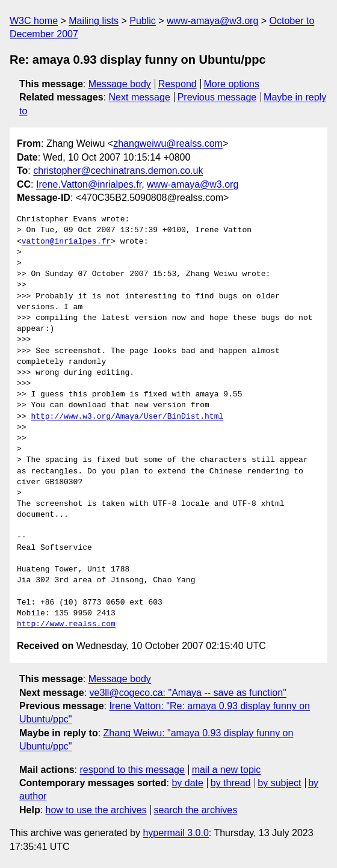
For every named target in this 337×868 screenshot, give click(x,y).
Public (143, 21)
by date (187, 783)
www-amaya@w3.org (212, 21)
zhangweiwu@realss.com (168, 143)
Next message (140, 97)
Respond (178, 84)
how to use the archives (96, 810)
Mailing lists (94, 21)
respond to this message (132, 770)
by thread (231, 783)
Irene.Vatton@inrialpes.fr (89, 184)
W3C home (34, 21)
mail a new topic (227, 770)
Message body (120, 84)
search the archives (196, 810)
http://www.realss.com (66, 624)
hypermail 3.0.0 (175, 833)
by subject (279, 783)
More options (232, 84)
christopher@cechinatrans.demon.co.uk (118, 171)
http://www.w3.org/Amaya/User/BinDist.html (127, 417)
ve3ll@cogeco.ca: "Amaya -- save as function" (188, 693)
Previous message (217, 97)
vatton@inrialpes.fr (66, 242)
